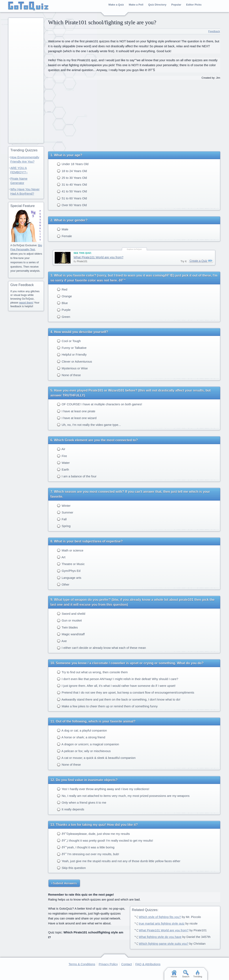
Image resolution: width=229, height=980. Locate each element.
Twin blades (67, 627)
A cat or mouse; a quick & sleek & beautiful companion (96, 758)
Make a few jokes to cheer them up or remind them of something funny (107, 706)
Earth (63, 469)
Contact (127, 964)
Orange (64, 296)
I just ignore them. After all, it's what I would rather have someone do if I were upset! (116, 686)
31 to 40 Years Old (72, 184)
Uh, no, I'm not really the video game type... (89, 425)
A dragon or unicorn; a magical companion (88, 744)
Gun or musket (69, 620)
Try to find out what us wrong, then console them (92, 672)
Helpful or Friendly (72, 354)
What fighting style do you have (160, 937)
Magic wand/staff (71, 634)
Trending (198, 974)
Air (61, 449)
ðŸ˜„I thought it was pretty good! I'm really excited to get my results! (105, 840)
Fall (62, 519)
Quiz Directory (157, 5)
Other (63, 584)
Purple (64, 310)
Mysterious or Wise (72, 368)
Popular (176, 5)
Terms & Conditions (82, 964)
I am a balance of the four (77, 476)
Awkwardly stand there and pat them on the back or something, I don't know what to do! (119, 699)
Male (63, 229)
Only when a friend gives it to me (82, 802)
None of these (69, 375)
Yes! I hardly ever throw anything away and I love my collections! (103, 789)
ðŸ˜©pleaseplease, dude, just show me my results (93, 834)
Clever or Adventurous (75, 361)
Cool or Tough (69, 341)
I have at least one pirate (76, 411)
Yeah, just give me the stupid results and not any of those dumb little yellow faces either (119, 861)
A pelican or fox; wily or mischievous (84, 751)
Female (64, 236)
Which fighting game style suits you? (164, 944)
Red (62, 289)
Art (61, 557)
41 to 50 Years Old (72, 191)
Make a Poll (136, 5)
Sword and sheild (71, 614)
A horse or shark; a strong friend (81, 737)
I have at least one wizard (77, 418)
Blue (62, 303)
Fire (62, 456)
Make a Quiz (116, 5)
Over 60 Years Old (72, 205)
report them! (26, 303)
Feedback (214, 31)
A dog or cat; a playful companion (82, 730)
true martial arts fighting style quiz (162, 923)
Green (64, 317)
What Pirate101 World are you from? (98, 257)
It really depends (71, 809)
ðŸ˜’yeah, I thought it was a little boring (86, 847)
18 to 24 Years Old (72, 171)
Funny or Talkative (72, 348)
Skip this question (71, 868)
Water (63, 463)
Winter (64, 506)
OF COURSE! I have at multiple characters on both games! (100, 404)
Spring (64, 526)
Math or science (70, 550)
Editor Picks (194, 5)
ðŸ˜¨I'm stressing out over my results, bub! (88, 854)
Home (174, 974)
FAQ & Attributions (148, 964)
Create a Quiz (198, 261)
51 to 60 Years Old (72, 198)
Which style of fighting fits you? (160, 917)
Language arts (69, 578)
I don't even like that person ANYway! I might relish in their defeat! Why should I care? (118, 679)
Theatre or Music (71, 564)
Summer (65, 512)
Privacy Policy (108, 964)
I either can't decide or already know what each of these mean (101, 648)
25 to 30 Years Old (72, 178)
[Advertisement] (134, 114)
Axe (62, 641)
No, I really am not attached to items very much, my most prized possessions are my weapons (123, 796)
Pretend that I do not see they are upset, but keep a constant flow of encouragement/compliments (126, 692)
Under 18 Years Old (73, 164)
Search (186, 974)
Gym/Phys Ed (69, 571)
